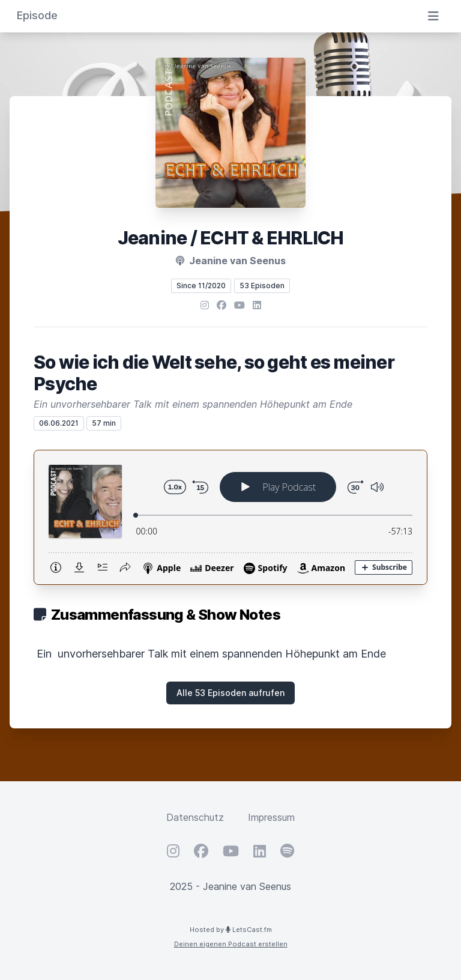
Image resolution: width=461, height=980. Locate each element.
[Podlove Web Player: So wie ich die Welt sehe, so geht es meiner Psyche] (230, 517)
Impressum (271, 817)
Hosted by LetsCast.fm (231, 930)
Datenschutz (195, 817)
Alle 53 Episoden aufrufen (230, 693)
